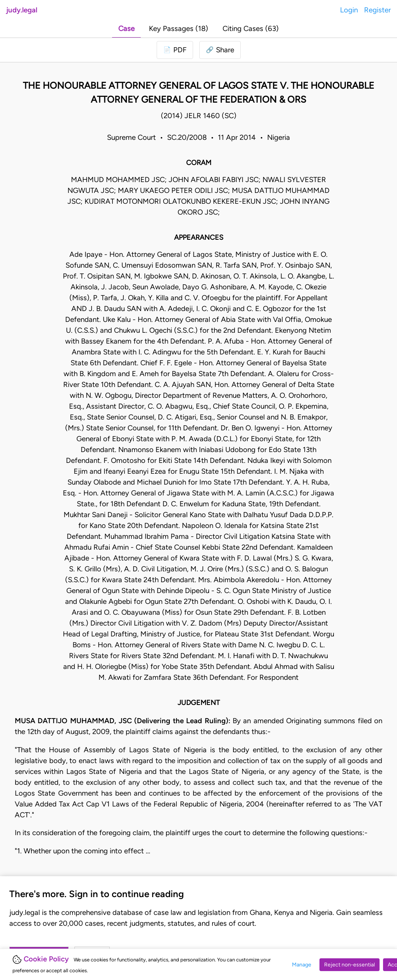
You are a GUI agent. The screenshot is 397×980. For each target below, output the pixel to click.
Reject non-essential (350, 965)
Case (126, 28)
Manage (302, 965)
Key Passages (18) (179, 28)
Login (349, 10)
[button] (220, 50)
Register (377, 10)
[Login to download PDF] (175, 50)
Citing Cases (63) (251, 28)
